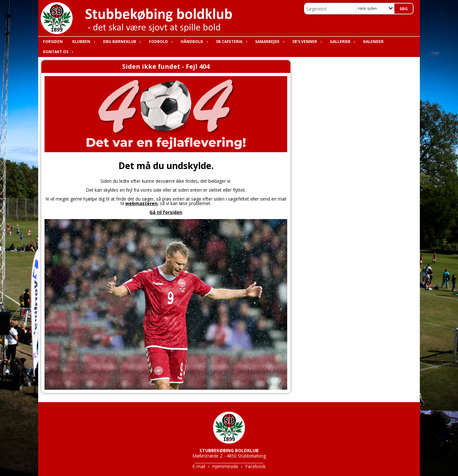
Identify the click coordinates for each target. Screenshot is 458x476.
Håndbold (194, 42)
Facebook (255, 466)
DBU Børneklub (121, 42)
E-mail (199, 466)
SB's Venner (306, 42)
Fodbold (160, 42)
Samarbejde (269, 42)
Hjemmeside (225, 466)
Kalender (373, 42)
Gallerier (342, 42)
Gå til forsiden (166, 212)
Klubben (83, 42)
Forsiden (53, 42)
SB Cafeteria (231, 42)
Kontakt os (57, 52)
